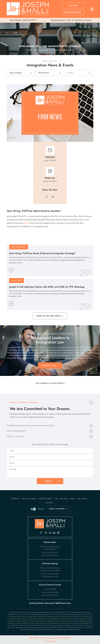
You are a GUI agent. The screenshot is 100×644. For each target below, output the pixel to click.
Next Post (17, 281)
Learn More (11, 270)
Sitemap (41, 630)
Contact (49, 503)
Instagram (58, 533)
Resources (32, 630)
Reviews (64, 499)
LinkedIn (53, 197)
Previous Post (19, 247)
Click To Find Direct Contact (71, 20)
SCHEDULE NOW (49, 366)
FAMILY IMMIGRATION (16, 431)
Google (46, 533)
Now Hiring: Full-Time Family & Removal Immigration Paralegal (42, 253)
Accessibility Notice (61, 630)
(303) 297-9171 (29, 20)
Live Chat (73, 5)
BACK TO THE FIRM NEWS (49, 316)
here (26, 223)
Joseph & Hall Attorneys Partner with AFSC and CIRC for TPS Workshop (47, 287)
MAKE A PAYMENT (57, 509)
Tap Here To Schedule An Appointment (50, 639)
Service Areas (45, 499)
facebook (47, 197)
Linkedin (50, 533)
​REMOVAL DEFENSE (15, 436)
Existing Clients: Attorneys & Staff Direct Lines (50, 603)
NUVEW (48, 630)
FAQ (56, 499)
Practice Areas (29, 499)
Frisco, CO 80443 (50, 589)
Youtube (54, 533)
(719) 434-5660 (53, 574)
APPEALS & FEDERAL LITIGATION (24, 402)
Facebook (42, 533)
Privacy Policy (75, 630)
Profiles (15, 499)
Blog (72, 499)
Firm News (82, 499)
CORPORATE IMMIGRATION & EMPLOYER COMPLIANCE (30, 426)
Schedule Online (73, 12)
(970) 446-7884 (53, 592)
